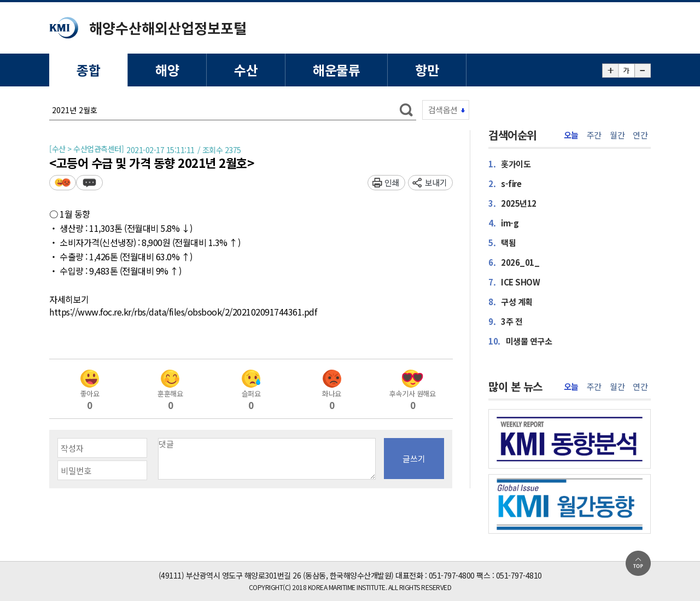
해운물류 (336, 70)
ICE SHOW (514, 282)
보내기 (436, 182)
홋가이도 (509, 164)
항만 (427, 70)
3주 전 (505, 321)
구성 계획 (511, 302)
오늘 (571, 135)
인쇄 (392, 182)
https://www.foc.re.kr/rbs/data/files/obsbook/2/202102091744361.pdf (183, 312)
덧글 (89, 182)
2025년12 (512, 203)
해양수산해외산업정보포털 (168, 28)
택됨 (502, 243)
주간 (594, 135)
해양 (167, 70)
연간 (640, 135)
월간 (617, 135)
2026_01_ (514, 262)
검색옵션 (443, 110)
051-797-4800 (452, 575)
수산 (246, 70)
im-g (503, 223)
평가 (63, 182)
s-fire (505, 183)
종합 (88, 70)
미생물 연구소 (520, 341)
